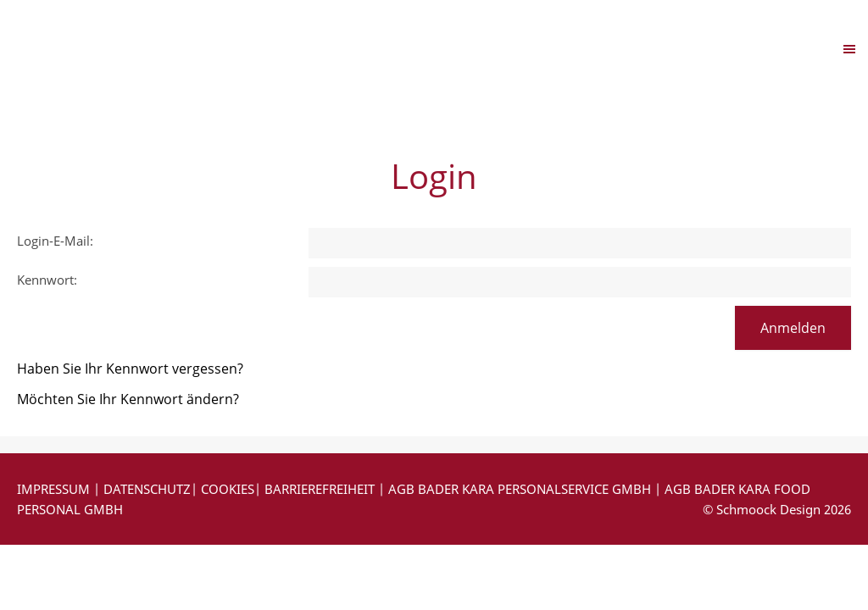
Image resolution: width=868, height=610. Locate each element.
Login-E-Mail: (55, 241)
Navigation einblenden (91, 48)
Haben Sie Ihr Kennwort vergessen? (130, 369)
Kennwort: (47, 280)
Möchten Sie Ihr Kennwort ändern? (128, 399)
